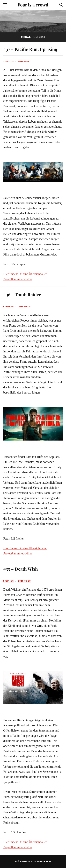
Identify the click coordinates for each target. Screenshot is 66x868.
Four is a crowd (33, 5)
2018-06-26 (24, 307)
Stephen (8, 61)
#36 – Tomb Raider (22, 294)
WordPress (44, 861)
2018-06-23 (24, 581)
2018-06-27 (24, 61)
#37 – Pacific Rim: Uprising (30, 49)
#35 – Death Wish (21, 569)
